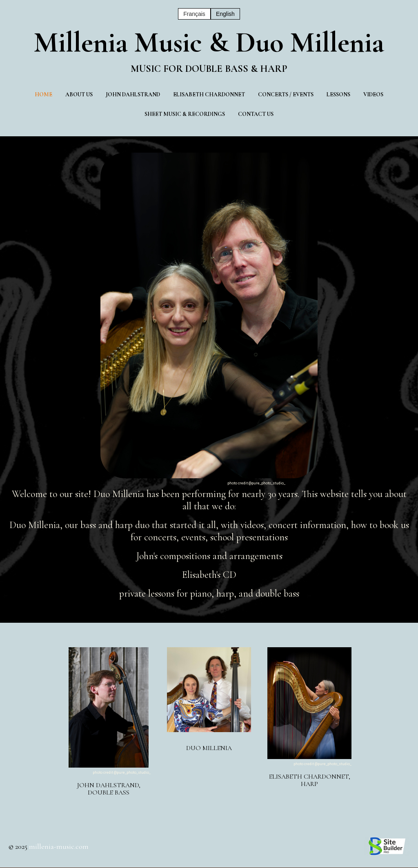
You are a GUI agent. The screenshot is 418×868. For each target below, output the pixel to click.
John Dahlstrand (133, 94)
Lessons (338, 94)
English (225, 14)
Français (194, 14)
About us (79, 94)
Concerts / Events (286, 94)
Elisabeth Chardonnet (209, 94)
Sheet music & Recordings (185, 114)
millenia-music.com (59, 846)
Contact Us (256, 114)
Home (43, 94)
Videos (373, 94)
